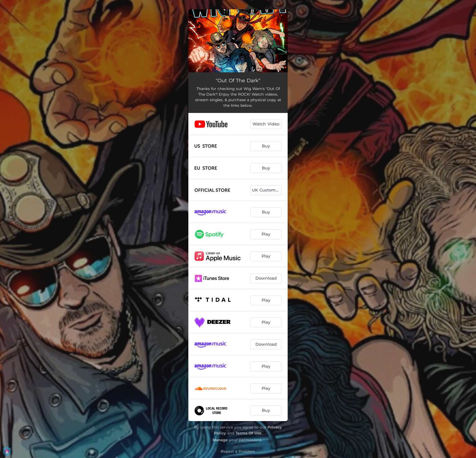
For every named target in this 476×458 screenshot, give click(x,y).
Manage (220, 440)
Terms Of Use (249, 433)
